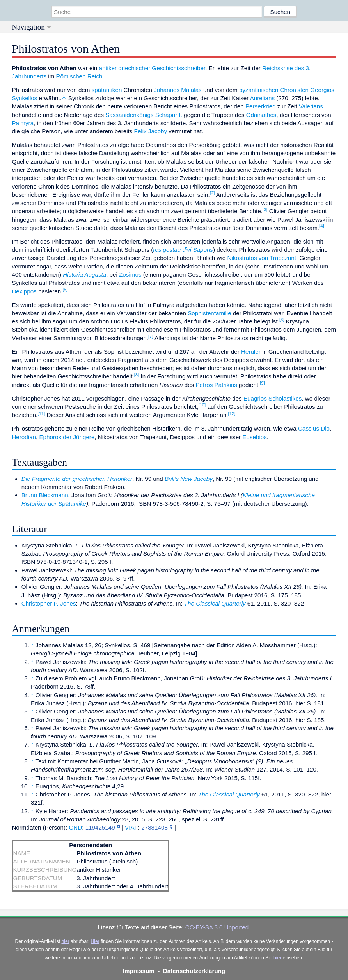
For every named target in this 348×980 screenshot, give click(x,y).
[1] (64, 96)
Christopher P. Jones (49, 603)
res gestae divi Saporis (183, 250)
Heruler (251, 352)
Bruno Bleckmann (45, 495)
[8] (137, 375)
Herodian (24, 437)
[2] (212, 193)
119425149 (100, 827)
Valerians (311, 106)
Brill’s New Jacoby (189, 479)
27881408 (154, 827)
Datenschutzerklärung (194, 971)
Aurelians (262, 98)
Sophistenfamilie (209, 313)
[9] (262, 383)
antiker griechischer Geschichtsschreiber (152, 68)
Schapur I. (169, 115)
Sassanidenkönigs (129, 115)
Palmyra (23, 123)
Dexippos (24, 291)
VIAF (131, 827)
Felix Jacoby (151, 131)
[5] (65, 290)
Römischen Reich (79, 76)
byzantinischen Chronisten (274, 90)
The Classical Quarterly (215, 603)
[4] (322, 226)
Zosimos (130, 275)
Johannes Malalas (178, 90)
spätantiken (107, 90)
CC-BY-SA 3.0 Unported (217, 927)
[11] (41, 413)
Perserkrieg (261, 106)
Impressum (139, 971)
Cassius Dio (314, 428)
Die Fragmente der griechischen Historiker (77, 479)
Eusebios (254, 437)
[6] (282, 320)
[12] (232, 413)
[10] (202, 405)
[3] (265, 210)
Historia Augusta (84, 275)
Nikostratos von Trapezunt (262, 258)
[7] (151, 336)
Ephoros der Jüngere (67, 437)
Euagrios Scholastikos (273, 398)
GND (75, 827)
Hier (95, 941)
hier (65, 941)
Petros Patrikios (216, 385)
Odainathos (261, 115)
